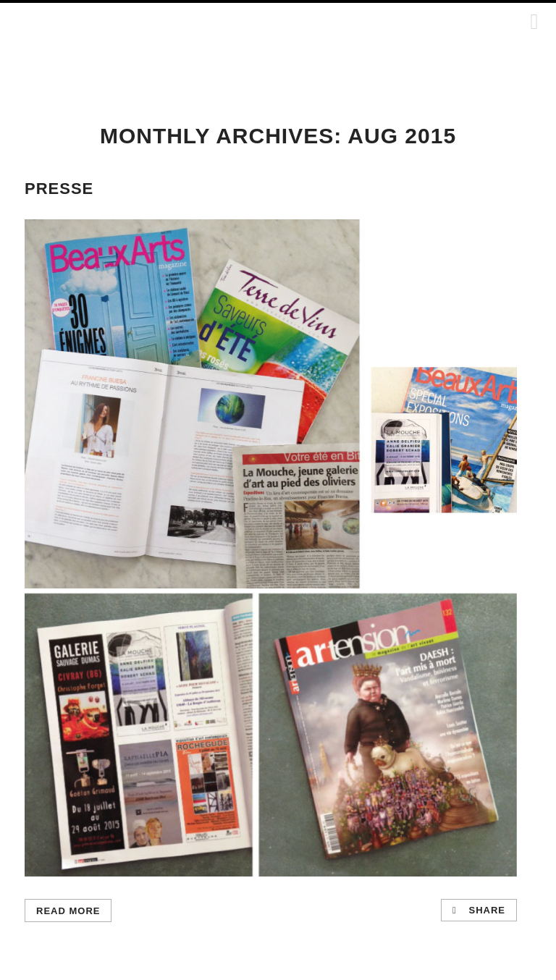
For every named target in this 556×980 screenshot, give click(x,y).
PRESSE (59, 189)
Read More (68, 911)
